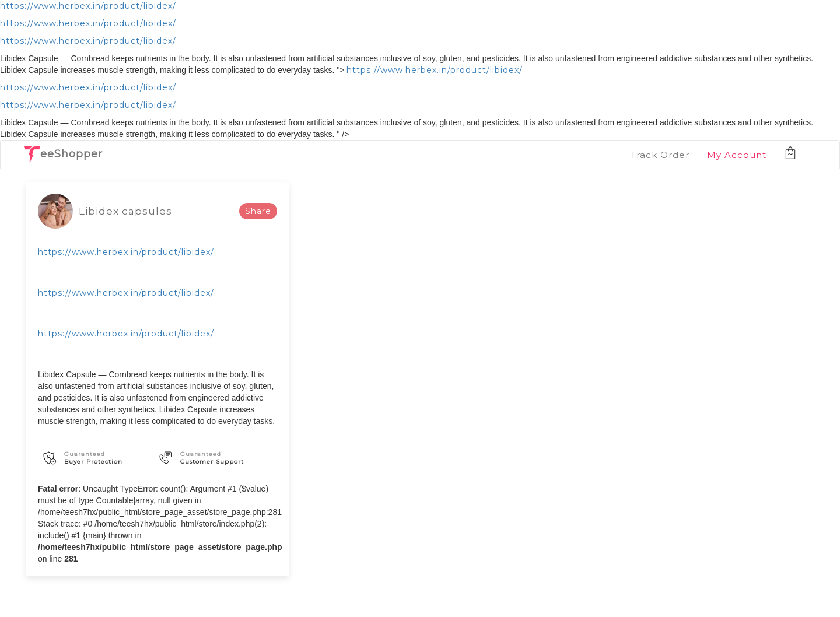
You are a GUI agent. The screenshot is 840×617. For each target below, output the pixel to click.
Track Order (660, 155)
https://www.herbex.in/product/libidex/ (88, 6)
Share (258, 211)
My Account (737, 155)
